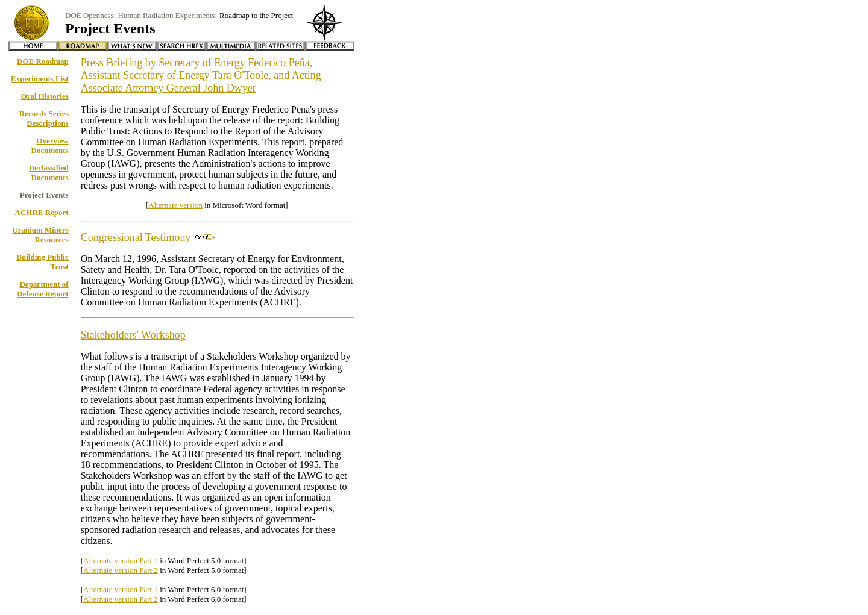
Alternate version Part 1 (121, 560)
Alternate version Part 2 (121, 570)
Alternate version (175, 205)
